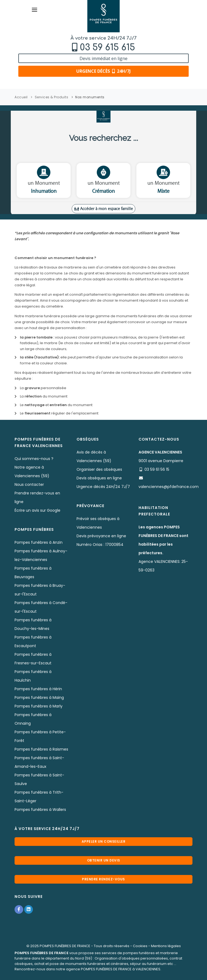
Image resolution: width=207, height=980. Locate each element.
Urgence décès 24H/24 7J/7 (103, 487)
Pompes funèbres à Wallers (40, 810)
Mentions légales (166, 946)
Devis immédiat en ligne (103, 58)
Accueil (21, 97)
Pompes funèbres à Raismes (41, 749)
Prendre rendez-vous (103, 879)
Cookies (140, 946)
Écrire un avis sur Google (37, 510)
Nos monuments (90, 97)
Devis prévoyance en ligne (101, 536)
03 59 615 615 (107, 48)
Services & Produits (52, 97)
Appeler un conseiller (104, 841)
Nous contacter (29, 484)
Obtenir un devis (104, 860)
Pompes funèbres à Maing (39, 697)
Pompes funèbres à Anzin (39, 542)
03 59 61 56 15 (157, 469)
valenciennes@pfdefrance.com (169, 487)
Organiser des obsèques (99, 469)
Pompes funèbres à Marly (39, 706)
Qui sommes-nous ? (34, 459)
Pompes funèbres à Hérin (38, 689)
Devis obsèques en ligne (99, 478)
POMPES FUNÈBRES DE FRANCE (65, 946)
